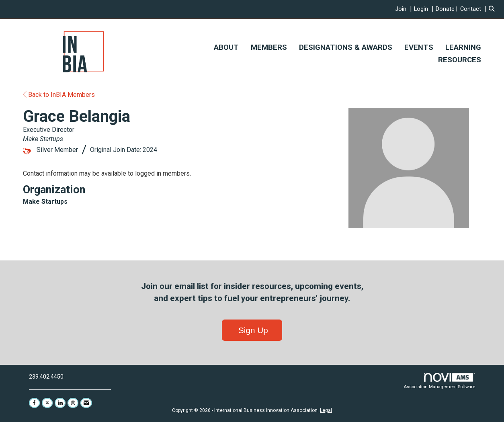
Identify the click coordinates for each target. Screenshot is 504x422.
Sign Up (252, 330)
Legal (326, 410)
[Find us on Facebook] (34, 403)
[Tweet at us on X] (47, 403)
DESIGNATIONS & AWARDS (346, 47)
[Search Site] (493, 9)
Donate (445, 9)
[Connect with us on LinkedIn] (60, 403)
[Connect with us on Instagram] (73, 403)
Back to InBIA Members (59, 95)
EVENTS (419, 47)
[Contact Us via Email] (86, 403)
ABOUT (226, 47)
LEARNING (463, 47)
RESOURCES (460, 60)
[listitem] (405, 9)
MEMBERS (269, 47)
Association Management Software (439, 381)
